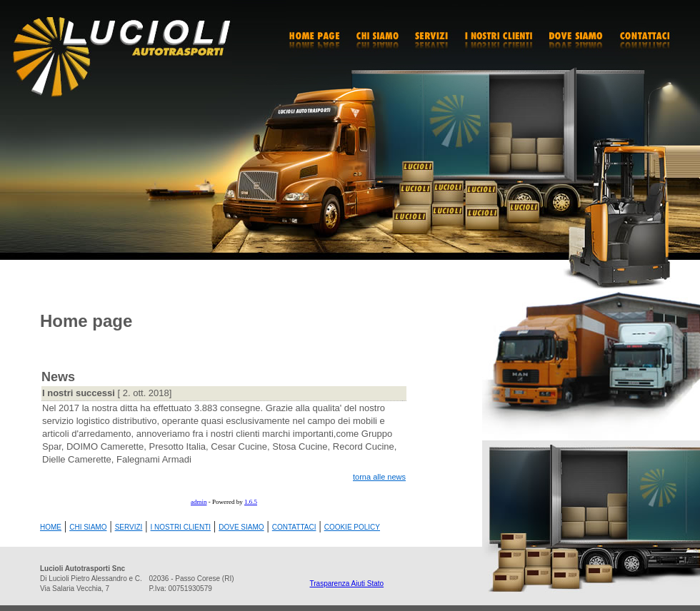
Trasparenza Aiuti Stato (347, 584)
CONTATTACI (294, 527)
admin (199, 502)
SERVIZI (129, 527)
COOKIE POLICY (352, 527)
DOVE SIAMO (241, 527)
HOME (51, 527)
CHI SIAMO (88, 527)
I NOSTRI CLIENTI (181, 527)
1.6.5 (251, 502)
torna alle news (379, 477)
